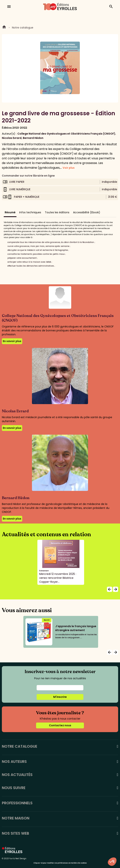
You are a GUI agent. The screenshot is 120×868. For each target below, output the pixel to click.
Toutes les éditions (57, 212)
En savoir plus (12, 341)
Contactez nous (60, 725)
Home (4, 28)
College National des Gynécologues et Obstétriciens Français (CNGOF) (66, 134)
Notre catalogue (23, 28)
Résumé (10, 212)
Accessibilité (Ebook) (87, 212)
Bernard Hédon (33, 138)
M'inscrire (60, 697)
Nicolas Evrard (12, 138)
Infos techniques (30, 212)
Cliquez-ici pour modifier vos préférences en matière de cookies (60, 863)
